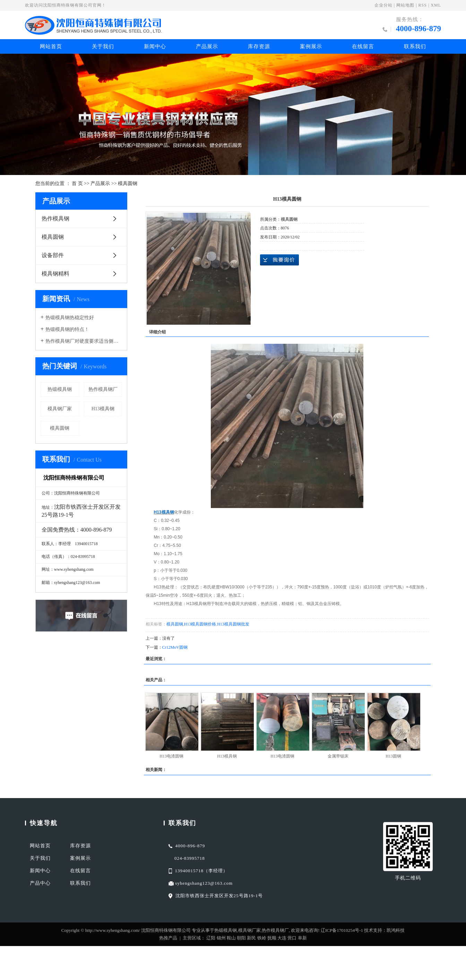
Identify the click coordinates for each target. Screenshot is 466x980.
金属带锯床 (338, 756)
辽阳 (211, 938)
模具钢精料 (55, 274)
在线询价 (279, 260)
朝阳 (241, 938)
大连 (282, 938)
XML (436, 5)
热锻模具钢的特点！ (67, 329)
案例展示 (311, 46)
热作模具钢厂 (103, 389)
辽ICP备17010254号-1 (342, 930)
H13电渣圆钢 (171, 756)
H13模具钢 (103, 409)
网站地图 (405, 5)
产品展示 (207, 46)
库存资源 (259, 46)
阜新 (302, 938)
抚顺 (272, 938)
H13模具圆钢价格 (200, 624)
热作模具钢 (55, 218)
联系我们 (415, 46)
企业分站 (383, 5)
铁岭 (262, 938)
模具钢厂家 (60, 409)
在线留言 (363, 46)
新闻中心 (155, 46)
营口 (292, 938)
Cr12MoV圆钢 (175, 647)
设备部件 (53, 255)
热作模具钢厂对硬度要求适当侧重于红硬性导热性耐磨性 (84, 341)
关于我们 (103, 46)
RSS (423, 5)
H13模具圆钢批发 (233, 624)
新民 (251, 938)
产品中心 (40, 883)
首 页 (77, 183)
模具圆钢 (128, 183)
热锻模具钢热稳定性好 (70, 318)
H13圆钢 (393, 756)
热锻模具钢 (60, 389)
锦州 (221, 938)
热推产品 (168, 938)
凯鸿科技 (396, 930)
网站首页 (51, 46)
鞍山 (231, 938)
